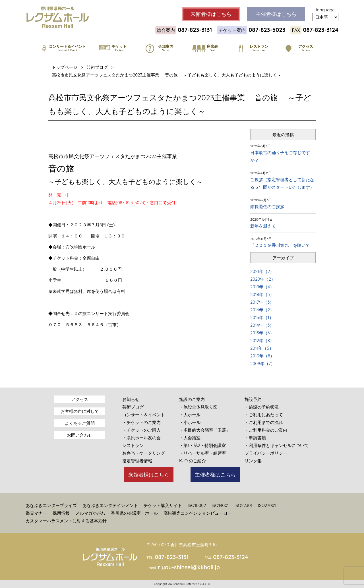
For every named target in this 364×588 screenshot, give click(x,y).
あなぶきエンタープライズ (51, 505)
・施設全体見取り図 (198, 407)
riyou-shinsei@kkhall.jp (189, 567)
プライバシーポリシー (266, 453)
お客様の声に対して (80, 411)
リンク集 (253, 461)
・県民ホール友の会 (141, 438)
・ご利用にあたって (264, 415)
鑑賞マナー (36, 513)
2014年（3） (262, 325)
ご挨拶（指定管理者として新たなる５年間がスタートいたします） (282, 183)
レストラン (133, 445)
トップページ (65, 67)
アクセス (80, 399)
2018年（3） (262, 294)
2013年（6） (262, 333)
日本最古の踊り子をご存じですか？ (280, 156)
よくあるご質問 (80, 423)
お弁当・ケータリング (144, 453)
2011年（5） (262, 348)
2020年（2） (263, 279)
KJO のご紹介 (193, 461)
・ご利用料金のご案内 (266, 430)
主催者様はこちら (215, 475)
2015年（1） (262, 317)
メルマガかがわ (90, 513)
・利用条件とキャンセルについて (277, 445)
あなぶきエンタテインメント (110, 505)
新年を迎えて (263, 226)
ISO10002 (197, 505)
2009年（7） (263, 364)
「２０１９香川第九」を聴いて (280, 245)
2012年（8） (262, 340)
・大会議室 (190, 438)
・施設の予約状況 (262, 407)
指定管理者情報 (137, 461)
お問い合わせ (80, 435)
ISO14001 (220, 505)
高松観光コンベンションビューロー (198, 513)
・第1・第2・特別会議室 (202, 445)
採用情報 (61, 513)
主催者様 (276, 14)
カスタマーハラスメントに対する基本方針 (66, 521)
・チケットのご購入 (141, 430)
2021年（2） (262, 271)
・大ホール (190, 415)
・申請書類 (255, 438)
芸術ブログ (97, 67)
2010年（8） (262, 356)
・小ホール (190, 422)
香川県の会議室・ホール (134, 513)
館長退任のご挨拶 (267, 207)
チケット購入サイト (163, 505)
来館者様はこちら (149, 475)
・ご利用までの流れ (264, 422)
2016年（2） (262, 310)
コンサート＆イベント (144, 415)
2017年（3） (262, 302)
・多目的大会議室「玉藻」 (205, 430)
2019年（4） (262, 287)
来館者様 (211, 14)
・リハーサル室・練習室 (203, 453)
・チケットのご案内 (141, 422)
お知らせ (131, 399)
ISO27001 (267, 505)
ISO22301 (244, 505)
